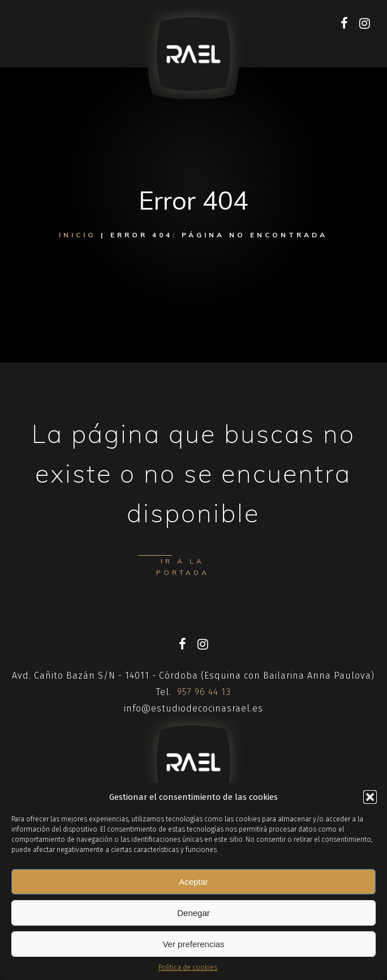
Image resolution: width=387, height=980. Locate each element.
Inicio (78, 235)
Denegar (193, 913)
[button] (370, 797)
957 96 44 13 (204, 692)
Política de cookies (188, 968)
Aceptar (193, 882)
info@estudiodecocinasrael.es (193, 708)
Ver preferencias (193, 944)
